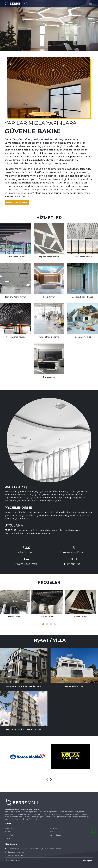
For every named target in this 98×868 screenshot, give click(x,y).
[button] (43, 624)
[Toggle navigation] (90, 3)
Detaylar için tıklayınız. (17, 203)
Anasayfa (8, 828)
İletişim (8, 839)
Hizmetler (9, 832)
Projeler (52, 832)
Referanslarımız (55, 835)
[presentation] (47, 779)
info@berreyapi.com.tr (18, 852)
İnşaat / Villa (9, 835)
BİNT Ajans (87, 861)
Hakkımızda (54, 828)
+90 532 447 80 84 (16, 856)
